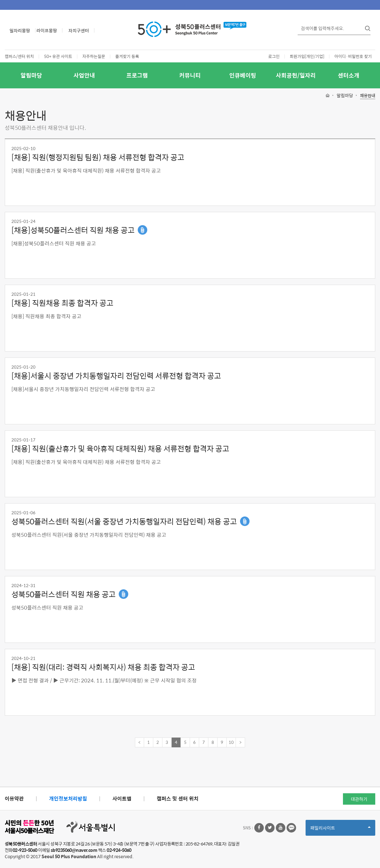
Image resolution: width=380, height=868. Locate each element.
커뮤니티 (190, 75)
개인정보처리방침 (68, 798)
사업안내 (84, 75)
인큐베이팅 (243, 75)
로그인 (274, 56)
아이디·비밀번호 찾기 (353, 56)
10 (231, 742)
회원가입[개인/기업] (307, 56)
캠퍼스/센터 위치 (19, 56)
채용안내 (368, 96)
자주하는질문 (94, 56)
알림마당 (31, 75)
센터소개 (349, 75)
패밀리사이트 (340, 830)
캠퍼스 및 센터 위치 (178, 798)
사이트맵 (122, 798)
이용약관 (14, 798)
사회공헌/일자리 (296, 75)
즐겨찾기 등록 (127, 56)
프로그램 (137, 75)
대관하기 (359, 799)
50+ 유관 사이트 (58, 56)
